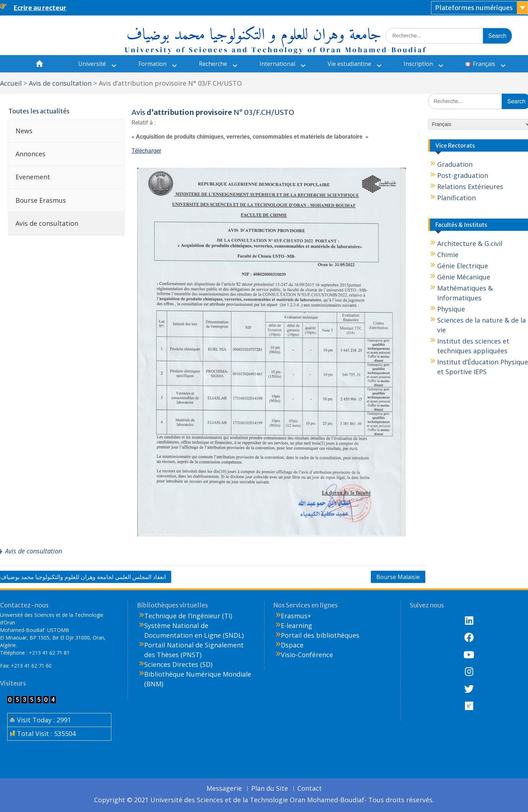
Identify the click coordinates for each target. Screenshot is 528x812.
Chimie (448, 255)
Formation (152, 64)
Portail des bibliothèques (320, 635)
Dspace (292, 645)
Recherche (213, 64)
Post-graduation (463, 175)
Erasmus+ (296, 616)
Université (92, 64)
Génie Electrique (463, 266)
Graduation (455, 164)
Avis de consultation (34, 551)
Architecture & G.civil (470, 243)
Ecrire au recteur (40, 8)
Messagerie (224, 789)
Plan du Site (270, 789)
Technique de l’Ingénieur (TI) (188, 616)
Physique (451, 309)
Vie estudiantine (349, 64)
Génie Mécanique (464, 277)
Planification (456, 198)
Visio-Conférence (307, 655)
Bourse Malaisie (398, 577)
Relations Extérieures (470, 187)
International (277, 64)
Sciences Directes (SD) (178, 664)
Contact (310, 789)
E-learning (296, 625)
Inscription (418, 64)
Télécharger (146, 151)
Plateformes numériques (474, 8)
